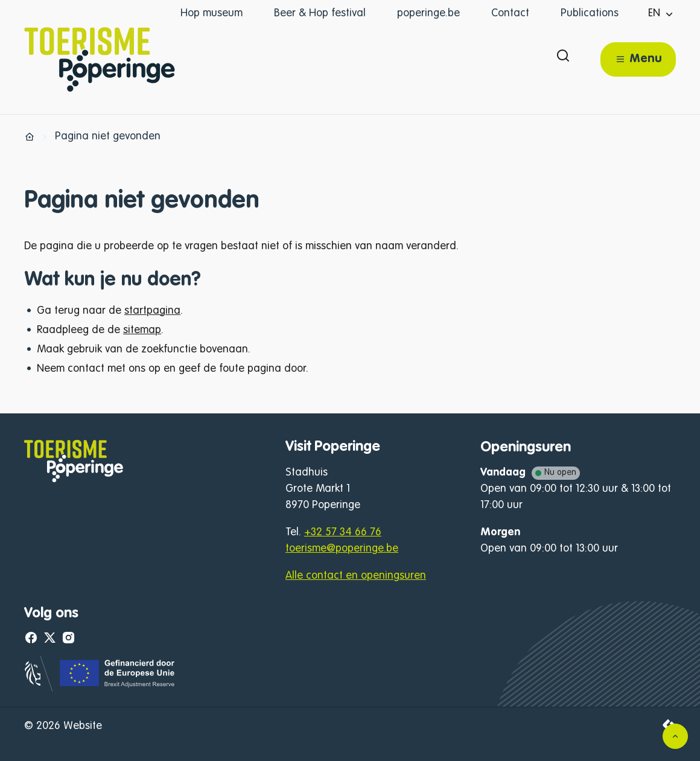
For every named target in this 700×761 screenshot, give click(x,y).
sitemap (142, 330)
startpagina (152, 311)
